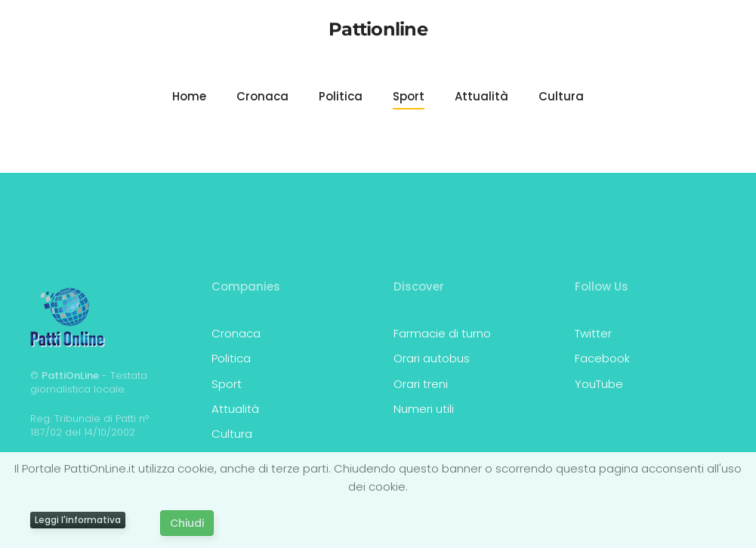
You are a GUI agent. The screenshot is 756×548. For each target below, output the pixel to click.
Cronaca (262, 96)
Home (189, 96)
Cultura (561, 96)
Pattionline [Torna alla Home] (378, 29)
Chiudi (187, 523)
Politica (341, 96)
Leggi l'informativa (78, 520)
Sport (409, 96)
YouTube (599, 384)
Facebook (602, 358)
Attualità (481, 96)
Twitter (593, 333)
